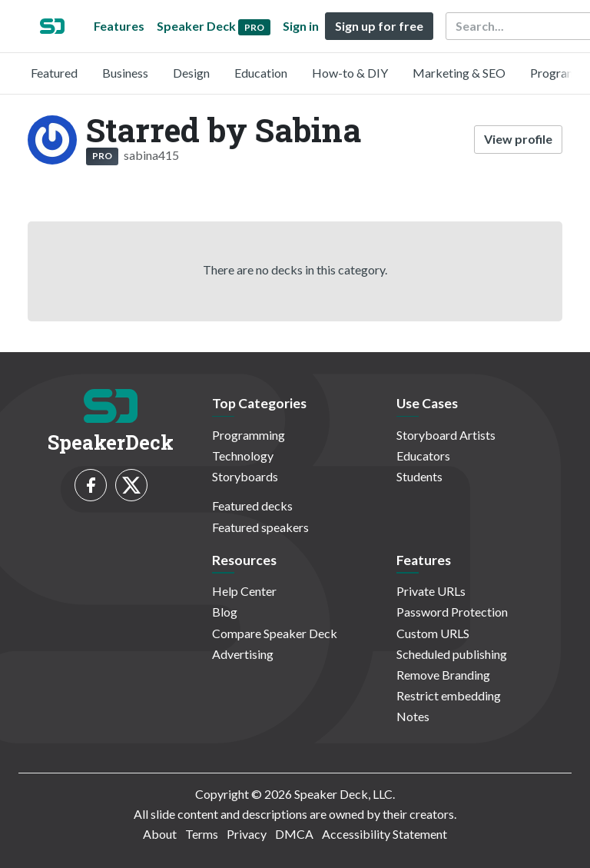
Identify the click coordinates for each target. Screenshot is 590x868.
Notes (413, 716)
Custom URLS (433, 633)
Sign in (301, 26)
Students (419, 476)
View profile (518, 139)
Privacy (247, 834)
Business (125, 73)
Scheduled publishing (452, 654)
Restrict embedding (449, 695)
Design (191, 73)
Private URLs (431, 591)
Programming (249, 435)
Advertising (243, 654)
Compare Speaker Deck (275, 633)
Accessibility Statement (384, 834)
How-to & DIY (350, 73)
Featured (54, 73)
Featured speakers (260, 527)
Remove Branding (443, 675)
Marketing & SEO (459, 73)
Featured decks (252, 506)
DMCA (294, 834)
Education (261, 73)
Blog (225, 612)
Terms (202, 834)
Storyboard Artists (446, 435)
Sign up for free (379, 26)
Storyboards (245, 476)
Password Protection (452, 612)
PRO (102, 156)
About (160, 834)
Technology (243, 456)
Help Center (244, 591)
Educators (423, 456)
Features (119, 26)
